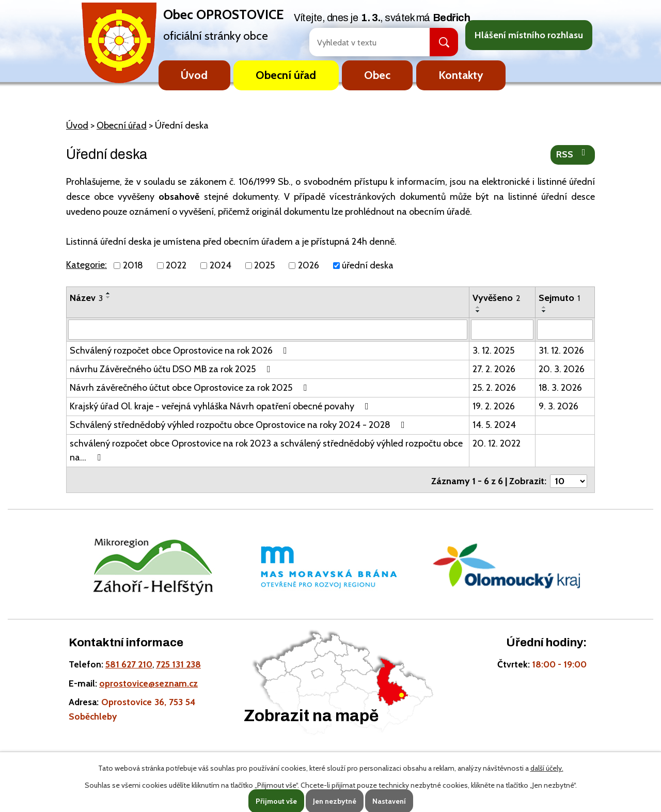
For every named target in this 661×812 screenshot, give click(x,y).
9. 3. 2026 (558, 406)
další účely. (547, 768)
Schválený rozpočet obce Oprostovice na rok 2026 (180, 350)
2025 (264, 265)
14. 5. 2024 (494, 424)
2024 (221, 265)
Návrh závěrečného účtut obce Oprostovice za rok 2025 (190, 387)
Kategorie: (86, 265)
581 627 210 (129, 661)
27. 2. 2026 (494, 369)
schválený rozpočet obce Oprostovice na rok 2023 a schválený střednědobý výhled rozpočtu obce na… (266, 450)
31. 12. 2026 (561, 350)
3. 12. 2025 (493, 350)
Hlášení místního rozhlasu (529, 35)
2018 (133, 265)
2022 (176, 265)
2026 (309, 265)
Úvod (194, 75)
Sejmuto (559, 298)
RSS (573, 154)
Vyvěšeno (497, 298)
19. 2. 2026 (494, 406)
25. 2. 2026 (494, 387)
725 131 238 (178, 661)
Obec (377, 75)
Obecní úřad (286, 75)
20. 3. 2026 (562, 369)
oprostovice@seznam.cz (148, 680)
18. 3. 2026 (560, 387)
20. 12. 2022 (497, 443)
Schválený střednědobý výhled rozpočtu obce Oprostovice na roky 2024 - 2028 (239, 424)
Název (86, 298)
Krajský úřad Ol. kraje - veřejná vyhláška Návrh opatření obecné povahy (221, 406)
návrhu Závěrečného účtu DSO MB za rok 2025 (172, 369)
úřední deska (368, 265)
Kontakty (461, 75)
